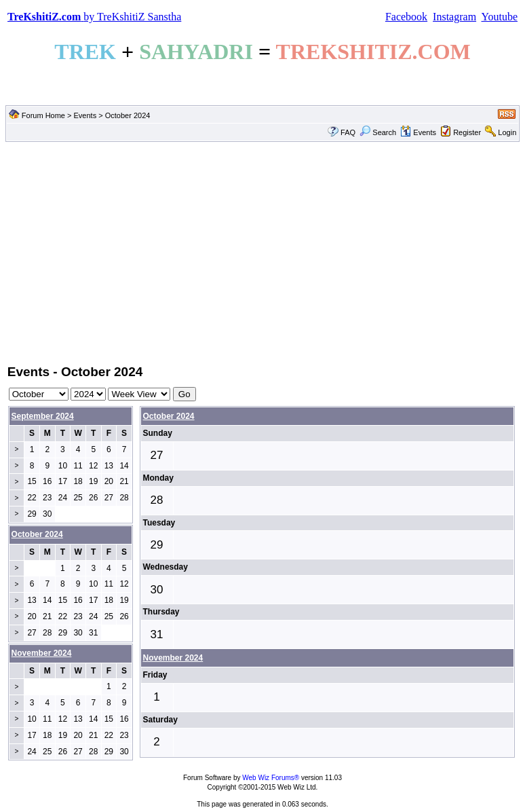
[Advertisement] (262, 252)
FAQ (348, 132)
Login (507, 132)
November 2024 (173, 658)
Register (467, 132)
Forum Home (43, 115)
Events (85, 115)
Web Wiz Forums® (271, 778)
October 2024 (169, 416)
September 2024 (43, 416)
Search (378, 132)
